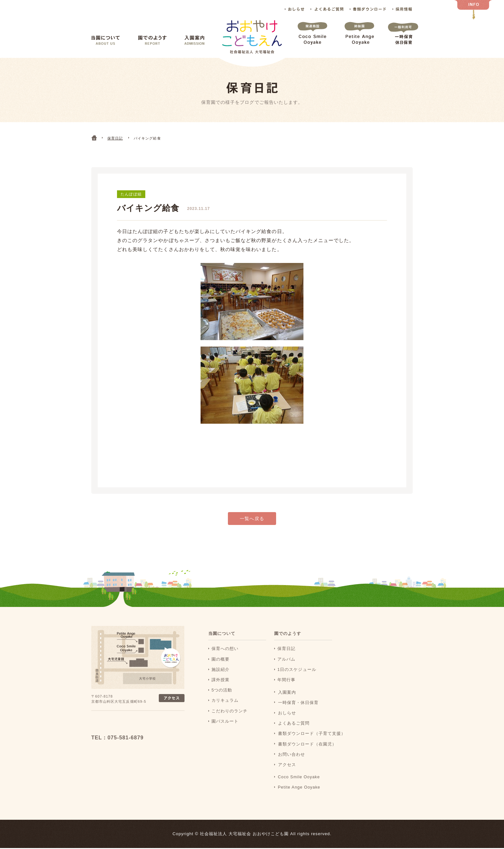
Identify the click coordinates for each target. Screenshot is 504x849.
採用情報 (403, 9)
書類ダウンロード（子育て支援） (311, 734)
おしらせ (295, 9)
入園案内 (194, 40)
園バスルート (225, 722)
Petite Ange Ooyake (359, 40)
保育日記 (286, 650)
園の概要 (221, 660)
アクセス (286, 765)
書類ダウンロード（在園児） (307, 744)
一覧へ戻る (252, 520)
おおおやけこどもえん (134, 724)
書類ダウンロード (368, 9)
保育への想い (225, 650)
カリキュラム (225, 701)
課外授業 (221, 680)
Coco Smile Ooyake (312, 40)
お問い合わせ (291, 755)
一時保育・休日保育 (298, 703)
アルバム (286, 660)
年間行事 (286, 680)
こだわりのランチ (230, 712)
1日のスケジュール (297, 670)
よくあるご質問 (327, 9)
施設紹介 (221, 670)
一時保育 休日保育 (403, 40)
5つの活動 (222, 691)
